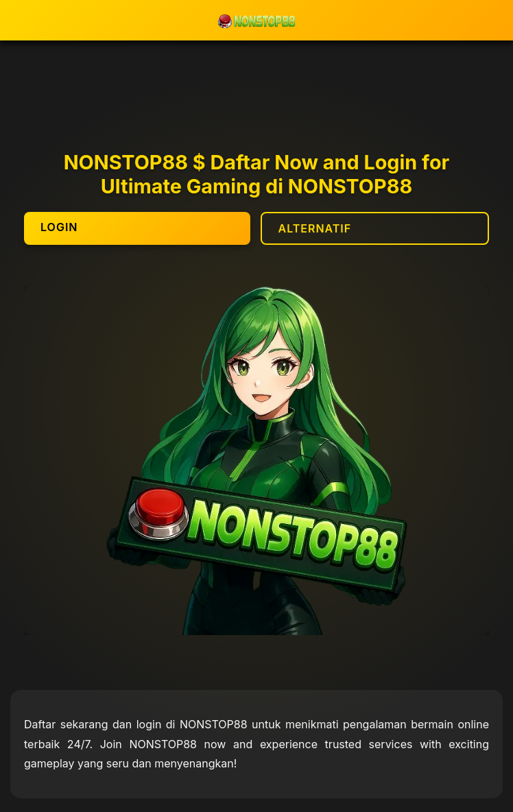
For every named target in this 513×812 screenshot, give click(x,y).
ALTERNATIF (315, 228)
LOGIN (59, 227)
